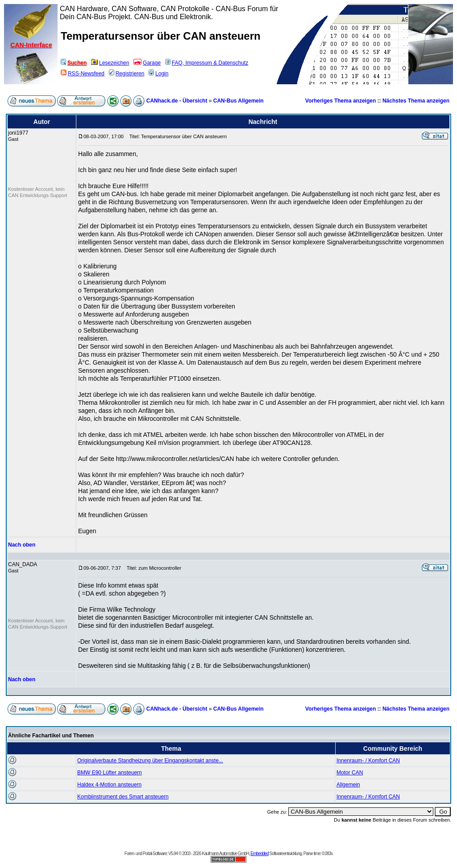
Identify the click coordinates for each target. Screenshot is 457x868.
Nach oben (22, 545)
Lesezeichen (110, 63)
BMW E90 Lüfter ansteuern (110, 773)
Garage (147, 63)
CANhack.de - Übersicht (177, 101)
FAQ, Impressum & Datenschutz (207, 63)
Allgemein (348, 785)
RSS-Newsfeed (83, 74)
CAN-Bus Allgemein (239, 101)
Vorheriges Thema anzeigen (341, 101)
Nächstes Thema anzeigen (416, 101)
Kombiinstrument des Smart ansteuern (123, 797)
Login (158, 74)
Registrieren (127, 74)
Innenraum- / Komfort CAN (368, 761)
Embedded (259, 854)
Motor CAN (350, 773)
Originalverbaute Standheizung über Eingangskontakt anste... (150, 761)
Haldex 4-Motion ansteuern (109, 785)
